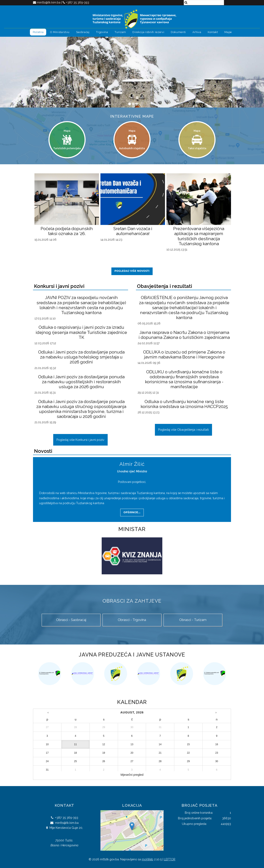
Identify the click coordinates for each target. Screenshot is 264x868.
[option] (49, 674)
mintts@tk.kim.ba (49, 2)
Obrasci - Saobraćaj (71, 620)
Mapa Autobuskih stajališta (132, 140)
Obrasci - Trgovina (132, 620)
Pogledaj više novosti (132, 271)
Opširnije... (132, 512)
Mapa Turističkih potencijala (67, 140)
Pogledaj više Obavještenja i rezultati (183, 430)
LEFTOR (170, 859)
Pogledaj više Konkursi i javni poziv (80, 440)
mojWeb (147, 859)
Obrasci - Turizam (193, 620)
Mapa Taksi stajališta (197, 140)
